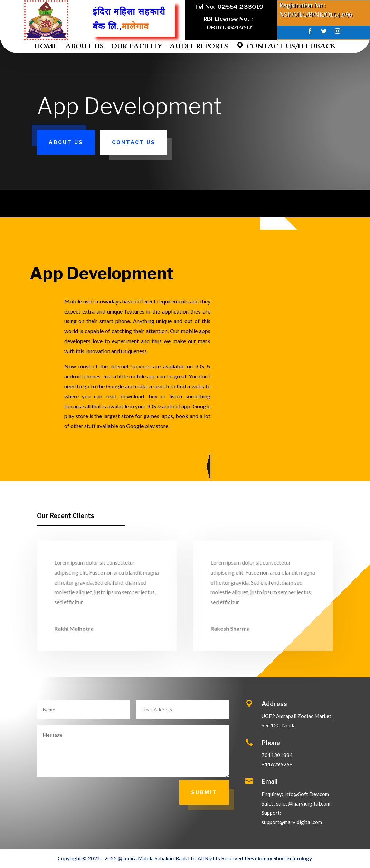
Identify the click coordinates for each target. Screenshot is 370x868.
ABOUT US (84, 46)
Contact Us (134, 142)
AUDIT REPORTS (199, 46)
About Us (66, 142)
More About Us (201, 466)
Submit (204, 792)
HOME (46, 46)
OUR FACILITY (137, 46)
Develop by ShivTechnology (278, 858)
